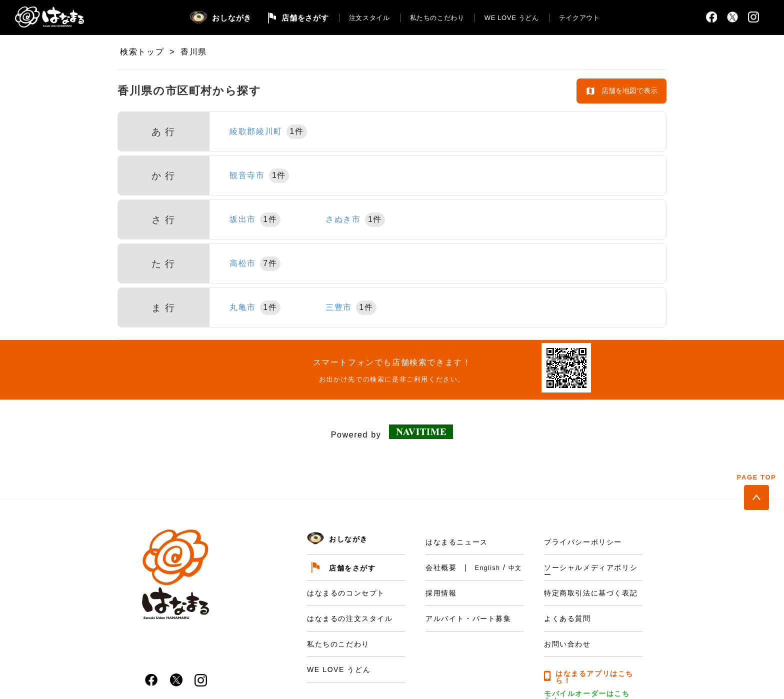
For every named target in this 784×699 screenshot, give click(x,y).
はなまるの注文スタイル (350, 618)
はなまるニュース (457, 542)
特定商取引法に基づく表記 (591, 593)
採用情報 (441, 593)
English (488, 568)
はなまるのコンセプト (346, 593)
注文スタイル (369, 18)
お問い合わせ (567, 644)
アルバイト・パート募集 (468, 618)
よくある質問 (567, 618)
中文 (515, 568)
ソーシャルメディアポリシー (591, 571)
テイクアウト (579, 18)
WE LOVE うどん (512, 18)
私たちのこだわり (437, 18)
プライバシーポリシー (583, 542)
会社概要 (441, 567)
